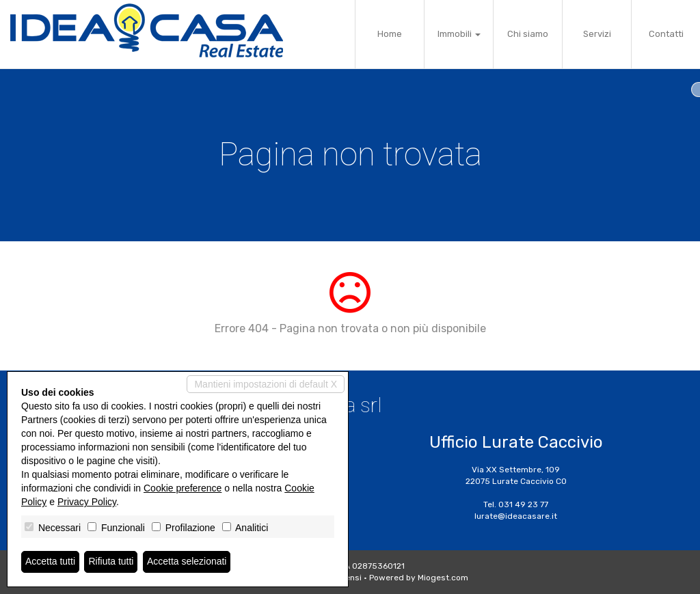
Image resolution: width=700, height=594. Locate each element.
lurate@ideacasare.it (516, 516)
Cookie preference (183, 488)
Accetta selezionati (187, 562)
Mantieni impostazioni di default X (266, 384)
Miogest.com (443, 578)
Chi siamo (528, 34)
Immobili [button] (459, 34)
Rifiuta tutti (111, 562)
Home (390, 34)
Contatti (666, 34)
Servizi (597, 34)
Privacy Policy (87, 502)
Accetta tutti (50, 562)
